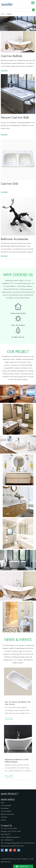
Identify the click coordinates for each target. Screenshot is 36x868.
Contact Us (4, 817)
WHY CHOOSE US (18, 275)
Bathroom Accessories (14, 239)
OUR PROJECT (18, 352)
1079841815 (8, 840)
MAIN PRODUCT (10, 794)
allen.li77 (8, 834)
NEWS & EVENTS (18, 640)
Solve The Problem (18, 325)
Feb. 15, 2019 (9, 718)
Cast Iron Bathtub (11, 56)
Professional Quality (18, 313)
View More (4, 70)
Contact (9, 14)
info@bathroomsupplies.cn (13, 837)
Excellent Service (18, 337)
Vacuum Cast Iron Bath (15, 118)
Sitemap (3, 820)
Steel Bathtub (5, 808)
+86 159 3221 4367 (14, 831)
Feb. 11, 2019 (9, 776)
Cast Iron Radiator (6, 811)
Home (3, 14)
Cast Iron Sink (9, 184)
